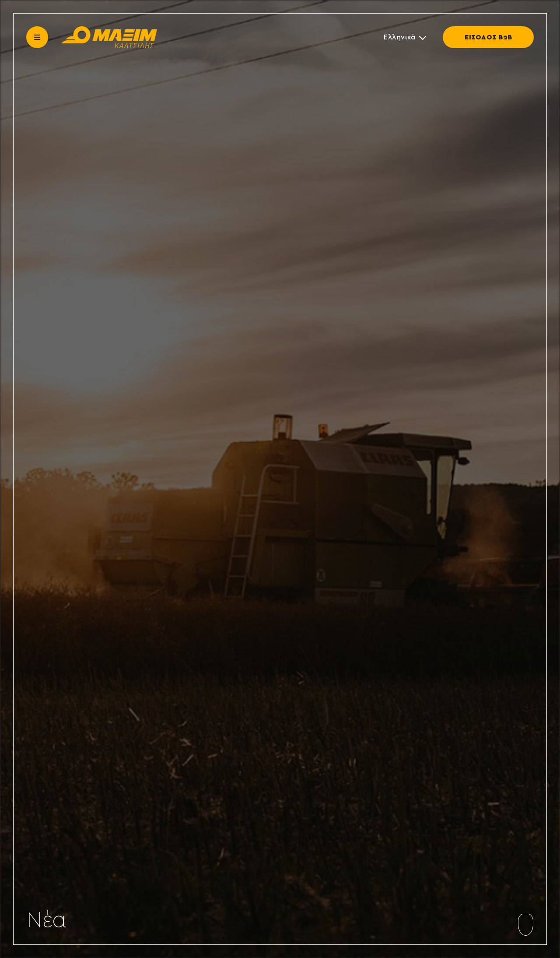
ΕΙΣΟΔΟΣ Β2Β (488, 37)
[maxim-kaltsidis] (109, 30)
